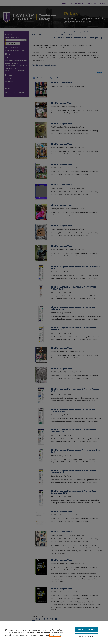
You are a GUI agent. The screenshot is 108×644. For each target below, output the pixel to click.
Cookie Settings (87, 636)
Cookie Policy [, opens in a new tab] (55, 635)
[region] (54, 632)
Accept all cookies (87, 629)
